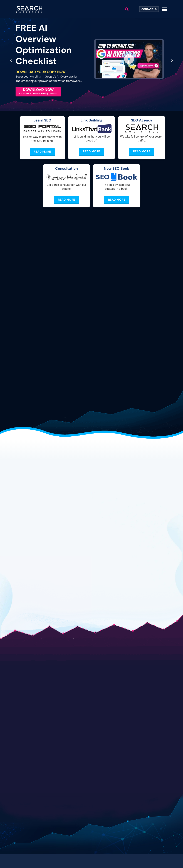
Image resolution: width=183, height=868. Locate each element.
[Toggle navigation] (164, 9)
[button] (129, 59)
